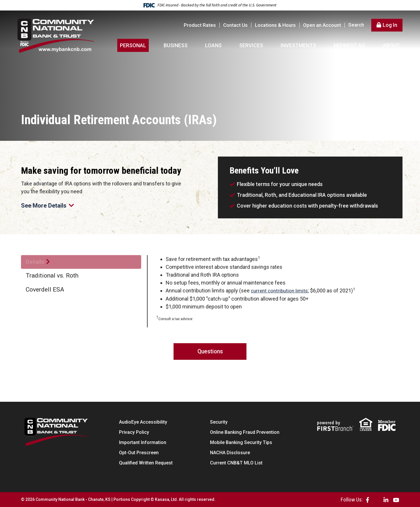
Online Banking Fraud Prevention (245, 432)
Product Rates (200, 25)
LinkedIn (386, 500)
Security (219, 422)
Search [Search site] (356, 25)
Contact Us (235, 25)
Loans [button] (213, 45)
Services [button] (251, 45)
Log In (390, 25)
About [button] (391, 45)
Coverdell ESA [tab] (45, 290)
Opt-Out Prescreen (139, 453)
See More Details (49, 205)
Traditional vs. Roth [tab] (52, 276)
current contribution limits (281, 291)
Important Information (143, 442)
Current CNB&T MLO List (236, 463)
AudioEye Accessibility (143, 422)
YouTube (396, 500)
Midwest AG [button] (349, 45)
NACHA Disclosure (230, 453)
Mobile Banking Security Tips (241, 442)
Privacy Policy (134, 432)
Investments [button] (298, 45)
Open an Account (322, 25)
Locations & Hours (275, 25)
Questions (210, 351)
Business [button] (176, 45)
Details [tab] (35, 262)
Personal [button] (133, 45)
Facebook (367, 500)
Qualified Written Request (146, 463)
